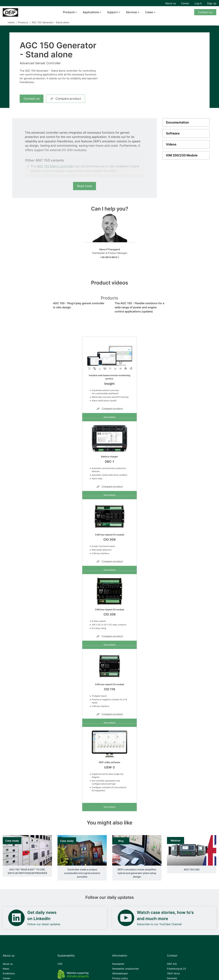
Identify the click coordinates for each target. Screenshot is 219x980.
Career (185, 3)
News (6, 969)
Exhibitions (9, 973)
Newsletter (118, 964)
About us (170, 3)
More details (110, 417)
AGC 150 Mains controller (55, 166)
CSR (60, 964)
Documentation (177, 122)
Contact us (205, 12)
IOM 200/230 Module (182, 155)
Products (69, 12)
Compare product (66, 99)
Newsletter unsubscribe (125, 969)
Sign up (212, 3)
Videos (171, 144)
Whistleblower (120, 973)
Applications (91, 12)
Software (173, 133)
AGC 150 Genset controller (56, 175)
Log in (198, 3)
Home (11, 22)
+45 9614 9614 (109, 257)
